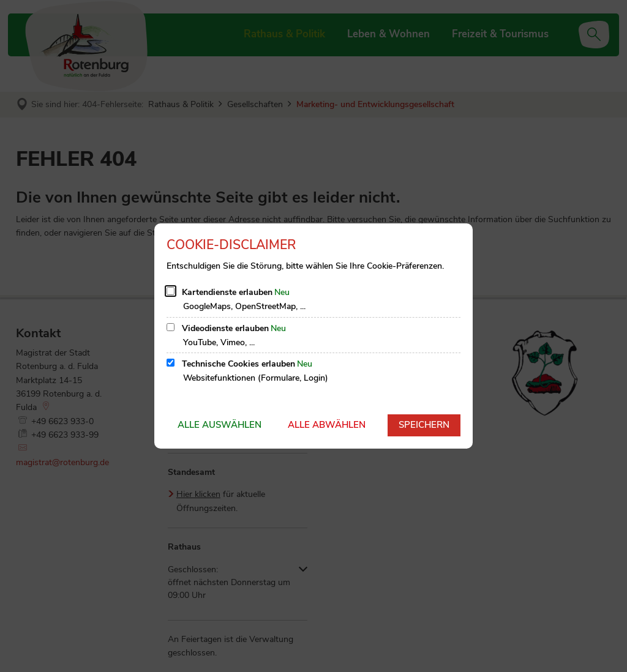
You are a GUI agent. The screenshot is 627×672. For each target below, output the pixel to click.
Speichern (424, 425)
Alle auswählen (220, 425)
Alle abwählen (327, 425)
